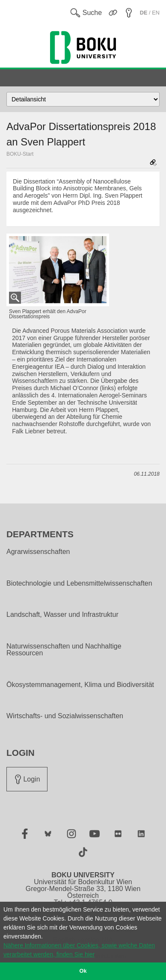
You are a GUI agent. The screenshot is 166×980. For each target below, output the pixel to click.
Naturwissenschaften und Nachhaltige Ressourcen (64, 650)
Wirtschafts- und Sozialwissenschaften (65, 716)
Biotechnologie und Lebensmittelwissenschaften (79, 583)
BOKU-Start (20, 154)
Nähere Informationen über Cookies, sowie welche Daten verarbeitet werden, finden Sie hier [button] (79, 950)
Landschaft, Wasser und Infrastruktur (62, 615)
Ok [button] (83, 971)
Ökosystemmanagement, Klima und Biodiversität (80, 685)
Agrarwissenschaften (38, 552)
